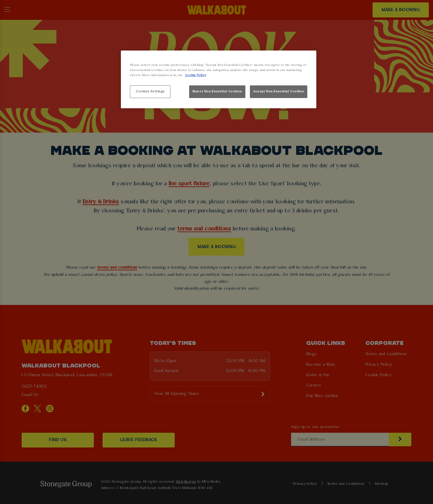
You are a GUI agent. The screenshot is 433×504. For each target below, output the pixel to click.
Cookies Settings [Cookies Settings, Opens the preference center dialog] (150, 91)
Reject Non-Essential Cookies (217, 91)
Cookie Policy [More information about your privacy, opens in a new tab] (195, 75)
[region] (219, 80)
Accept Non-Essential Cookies (279, 91)
